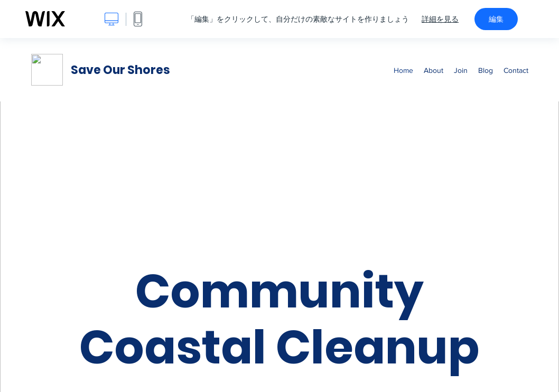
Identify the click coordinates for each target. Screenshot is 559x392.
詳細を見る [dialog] (440, 19)
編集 (496, 19)
